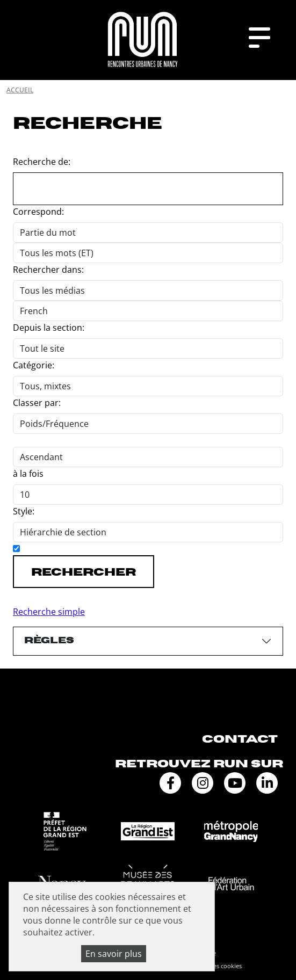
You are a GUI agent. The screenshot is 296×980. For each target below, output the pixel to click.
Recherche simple (49, 612)
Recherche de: (42, 162)
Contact (240, 739)
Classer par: (37, 403)
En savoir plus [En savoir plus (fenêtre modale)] (114, 954)
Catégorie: (34, 365)
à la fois (28, 474)
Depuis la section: (49, 328)
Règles (49, 641)
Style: (24, 511)
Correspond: (38, 212)
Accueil (20, 90)
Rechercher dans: (48, 270)
